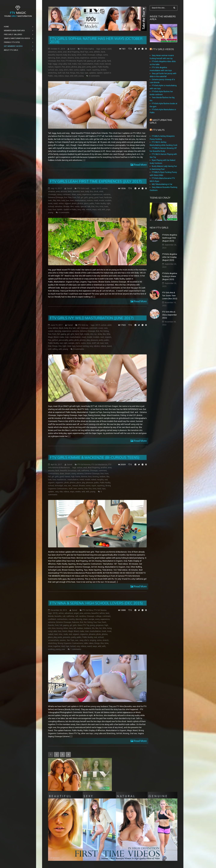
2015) (55, 613)
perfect (55, 340)
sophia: (83, 70)
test (106, 343)
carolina (82, 616)
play (80, 67)
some (76, 70)
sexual (75, 486)
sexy (61, 70)
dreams (71, 58)
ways (67, 76)
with (76, 76)
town (106, 207)
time (101, 207)
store (89, 343)
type (87, 73)
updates (93, 73)
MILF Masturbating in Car (162, 184)
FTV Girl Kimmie (84, 465)
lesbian (103, 477)
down (58, 58)
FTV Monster (71, 61)
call (78, 328)
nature (51, 67)
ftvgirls (80, 61)
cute (106, 328)
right (108, 204)
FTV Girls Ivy (83, 325)
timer (50, 646)
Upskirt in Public (70, 210)
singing (93, 640)
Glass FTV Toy (83, 625)
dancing (51, 58)
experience (85, 58)
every (77, 58)
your (63, 649)
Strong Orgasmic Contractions (70, 643)
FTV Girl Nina (88, 610)
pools (60, 637)
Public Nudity (103, 67)
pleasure (94, 340)
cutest (51, 331)
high (50, 64)
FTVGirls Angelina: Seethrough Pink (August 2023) (170, 238)
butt (74, 328)
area (91, 52)
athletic (97, 52)
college (99, 55)
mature (90, 201)
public (94, 67)
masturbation (88, 64)
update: (51, 492)
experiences (97, 194)
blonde (51, 616)
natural (108, 64)
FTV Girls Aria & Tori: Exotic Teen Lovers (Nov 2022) (170, 296)
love (67, 201)
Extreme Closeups (56, 197)
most (102, 64)
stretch (103, 70)
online (61, 204)
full (85, 61)
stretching (52, 73)
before (55, 328)
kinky (100, 334)
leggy (55, 64)
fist (101, 331)
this (78, 73)
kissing (96, 477)
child (84, 55)
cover (101, 328)
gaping (90, 61)
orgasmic (59, 483)
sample (71, 343)
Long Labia (62, 64)
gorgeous (100, 625)
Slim (71, 70)
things (73, 73)
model (102, 201)
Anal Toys (84, 52)
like (54, 201)
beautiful (52, 55)
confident (52, 619)
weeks (78, 492)
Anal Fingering (73, 52)
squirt (89, 70)
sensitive (59, 207)
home (78, 477)
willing (55, 349)
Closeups (91, 55)
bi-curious (72, 471)
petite (71, 340)
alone (60, 52)
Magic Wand (53, 337)
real (61, 343)
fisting (106, 331)
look (69, 64)
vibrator (97, 346)
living (109, 628)
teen (102, 343)
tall (64, 73)
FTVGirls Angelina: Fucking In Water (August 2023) (170, 276)
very (56, 76)
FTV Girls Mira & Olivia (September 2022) (169, 315)
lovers (65, 631)
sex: (56, 70)
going (104, 61)
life (93, 628)
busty (74, 55)
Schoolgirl (59, 486)
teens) (81, 489)
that (67, 73)
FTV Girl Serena (100, 610)
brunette (58, 616)
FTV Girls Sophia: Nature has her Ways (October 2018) (96, 40)
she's (66, 70)
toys (82, 73)
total (69, 346)
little (59, 201)
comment (67, 194)
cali (79, 471)
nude (66, 634)
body (65, 55)
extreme (94, 58)
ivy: (96, 334)
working (51, 649)
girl (95, 61)
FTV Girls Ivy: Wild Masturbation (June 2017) (92, 318)
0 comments (94, 76)
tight (64, 346)
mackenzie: (62, 480)
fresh (104, 622)
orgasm (58, 67)
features (76, 622)
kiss (90, 477)
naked (93, 480)
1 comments (76, 649)
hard (109, 61)
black (61, 328)
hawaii (67, 477)
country (71, 619)
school (51, 70)
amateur (52, 191)
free (70, 197)
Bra (69, 55)
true (54, 210)
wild (72, 76)
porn (84, 67)
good (96, 197)
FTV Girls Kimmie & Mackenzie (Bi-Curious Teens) (95, 457)
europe (91, 619)
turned (79, 346)
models (108, 201)
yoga (108, 210)
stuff (60, 73)
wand (109, 346)
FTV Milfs (159, 130)
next (102, 337)
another (104, 468)
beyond (59, 55)
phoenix (92, 634)
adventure (52, 52)
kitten (66, 628)
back (103, 52)
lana (71, 628)
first (58, 61)
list (100, 628)
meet (96, 64)
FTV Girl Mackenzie (99, 465)
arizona (64, 191)
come (105, 55)
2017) (99, 188)
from (63, 61)
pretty (89, 67)
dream (64, 58)
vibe (83, 210)
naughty (100, 480)
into (92, 334)
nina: (61, 634)
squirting (96, 70)
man (79, 64)
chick (79, 55)
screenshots (53, 640)
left (75, 628)
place (86, 204)
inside (87, 334)
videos (61, 76)
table (86, 643)
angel (76, 613)
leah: (50, 201)
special (83, 207)
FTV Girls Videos (163, 49)
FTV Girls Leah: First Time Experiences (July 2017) (96, 181)
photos (74, 67)
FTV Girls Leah (83, 188)
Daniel (73, 49)
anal (65, 52)
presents (67, 637)
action (104, 49)
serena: (63, 640)
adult (109, 49)
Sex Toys (71, 640)
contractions (53, 474)
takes (91, 643)
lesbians (88, 628)
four (95, 622)
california (85, 471)
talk (89, 207)
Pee (63, 67)
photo (68, 67)
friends (51, 625)
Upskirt (100, 73)
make (74, 64)
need (55, 204)
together (57, 646)
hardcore (108, 197)
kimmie (84, 477)
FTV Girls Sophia (87, 49)
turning (86, 346)
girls (99, 61)
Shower (66, 207)
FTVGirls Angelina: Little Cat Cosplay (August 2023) (170, 257)
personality (63, 340)
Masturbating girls (161, 121)
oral (106, 480)
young (81, 76)
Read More (140, 165)
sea (65, 486)
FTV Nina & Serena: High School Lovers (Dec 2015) (96, 603)
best (83, 191)
